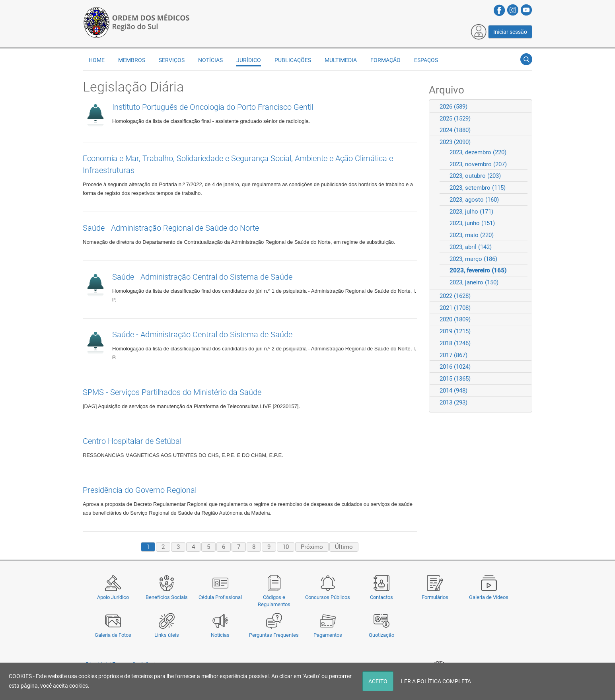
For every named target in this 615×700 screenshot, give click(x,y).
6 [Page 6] (224, 547)
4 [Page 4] (193, 547)
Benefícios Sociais (167, 597)
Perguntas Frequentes (274, 635)
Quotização (381, 635)
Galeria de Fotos (113, 635)
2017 (453, 355)
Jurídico (249, 60)
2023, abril (471, 247)
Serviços (172, 60)
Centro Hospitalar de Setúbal (132, 441)
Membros (132, 60)
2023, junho (472, 223)
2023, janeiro (474, 282)
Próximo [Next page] (312, 547)
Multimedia (341, 60)
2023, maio (472, 235)
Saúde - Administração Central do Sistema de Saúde (202, 277)
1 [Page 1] (148, 547)
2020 (455, 319)
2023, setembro (478, 188)
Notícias (220, 635)
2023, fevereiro (478, 270)
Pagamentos (328, 635)
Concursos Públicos (328, 597)
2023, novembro (478, 164)
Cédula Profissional (220, 597)
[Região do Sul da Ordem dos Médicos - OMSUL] (136, 21)
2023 (455, 142)
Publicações (293, 60)
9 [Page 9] (269, 547)
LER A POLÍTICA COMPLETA (436, 681)
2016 (455, 367)
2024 (455, 130)
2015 (455, 379)
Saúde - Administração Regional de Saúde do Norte (171, 228)
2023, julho (471, 212)
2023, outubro (475, 176)
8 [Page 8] (254, 547)
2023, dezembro (478, 152)
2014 (453, 391)
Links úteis (167, 635)
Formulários (435, 597)
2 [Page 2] (163, 547)
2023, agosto (474, 200)
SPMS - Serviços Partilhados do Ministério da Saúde (172, 392)
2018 (455, 343)
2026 (453, 107)
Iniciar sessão (510, 32)
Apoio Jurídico (113, 597)
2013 (453, 402)
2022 (455, 296)
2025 (455, 119)
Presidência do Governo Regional (140, 490)
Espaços (426, 60)
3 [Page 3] (178, 547)
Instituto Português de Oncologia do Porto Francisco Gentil (213, 107)
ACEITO (378, 681)
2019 (455, 331)
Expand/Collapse (523, 106)
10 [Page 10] (286, 547)
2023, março (473, 259)
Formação (385, 60)
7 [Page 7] (239, 547)
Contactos (381, 597)
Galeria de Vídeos (489, 597)
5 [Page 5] (208, 547)
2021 (455, 308)
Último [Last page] (344, 547)
